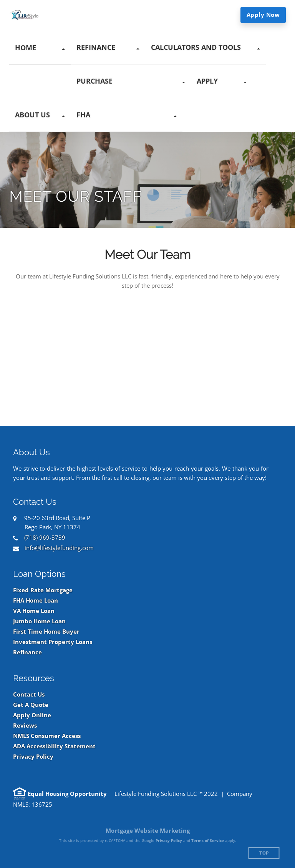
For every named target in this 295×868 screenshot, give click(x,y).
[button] (40, 48)
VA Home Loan (34, 611)
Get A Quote (31, 705)
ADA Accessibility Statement (54, 746)
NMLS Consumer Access (47, 736)
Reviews (25, 726)
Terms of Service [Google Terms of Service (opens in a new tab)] (208, 840)
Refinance (27, 652)
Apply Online (32, 715)
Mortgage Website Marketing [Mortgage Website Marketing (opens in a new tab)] (148, 830)
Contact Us (29, 694)
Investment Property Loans (53, 642)
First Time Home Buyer (46, 632)
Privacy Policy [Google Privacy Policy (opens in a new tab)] (169, 840)
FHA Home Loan (36, 600)
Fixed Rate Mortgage (43, 590)
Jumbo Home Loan (39, 621)
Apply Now (263, 15)
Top (264, 853)
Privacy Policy (33, 757)
